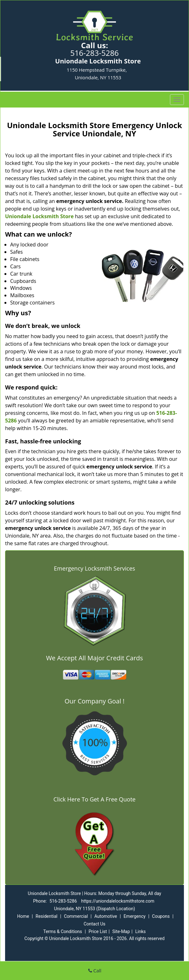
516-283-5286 (94, 53)
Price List (98, 931)
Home (23, 916)
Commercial (76, 916)
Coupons (161, 916)
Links (141, 931)
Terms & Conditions (63, 931)
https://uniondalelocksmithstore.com (118, 901)
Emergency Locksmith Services (95, 568)
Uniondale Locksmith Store (39, 216)
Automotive (106, 916)
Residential (47, 916)
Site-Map (121, 931)
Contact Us (94, 924)
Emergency (135, 916)
